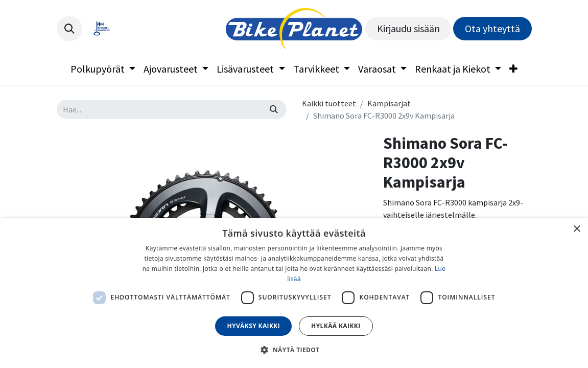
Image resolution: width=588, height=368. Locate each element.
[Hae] (274, 109)
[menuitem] (103, 69)
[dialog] (294, 293)
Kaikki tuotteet (329, 103)
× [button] (577, 229)
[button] (69, 29)
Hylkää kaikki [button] (336, 326)
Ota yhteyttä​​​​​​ (492, 28)
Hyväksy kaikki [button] (253, 326)
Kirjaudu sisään (408, 28)
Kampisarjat (389, 103)
